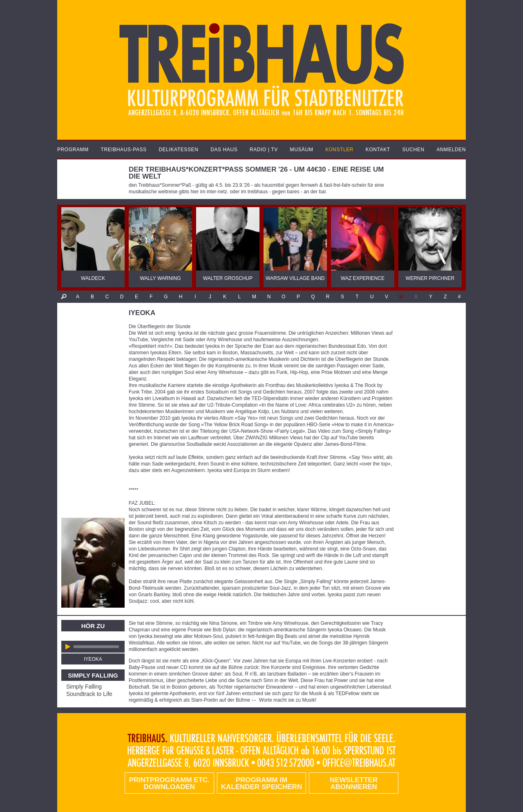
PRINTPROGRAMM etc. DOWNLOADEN (169, 783)
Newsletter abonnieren (354, 783)
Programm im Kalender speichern (261, 783)
